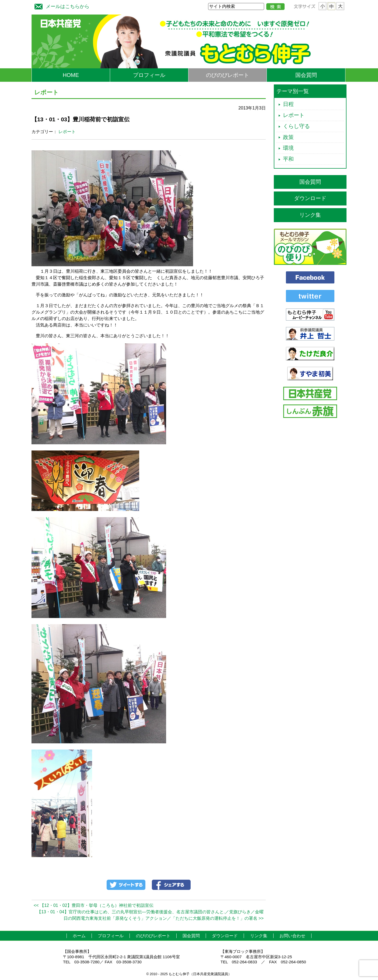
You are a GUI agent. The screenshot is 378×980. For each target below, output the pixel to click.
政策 (288, 137)
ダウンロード (310, 198)
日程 (288, 104)
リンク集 (310, 215)
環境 (288, 148)
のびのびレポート (227, 75)
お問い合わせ (292, 936)
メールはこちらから (61, 6)
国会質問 (306, 75)
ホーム (79, 936)
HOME (71, 75)
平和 (288, 159)
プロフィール (149, 75)
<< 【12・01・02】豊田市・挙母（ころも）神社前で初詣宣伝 (94, 905)
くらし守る (296, 126)
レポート (67, 132)
